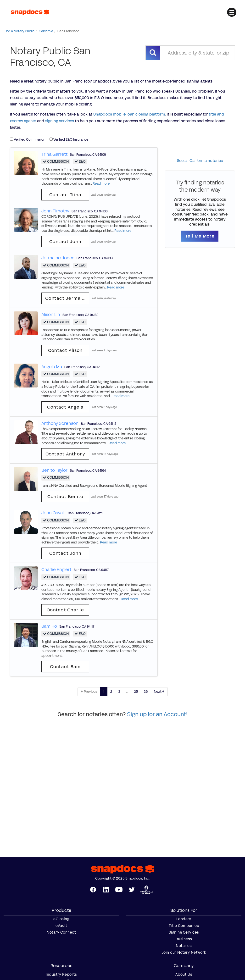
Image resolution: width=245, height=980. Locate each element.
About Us (184, 974)
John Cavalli (53, 513)
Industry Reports (61, 974)
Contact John (65, 242)
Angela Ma (52, 367)
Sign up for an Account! (157, 714)
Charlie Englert (56, 570)
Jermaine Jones (58, 258)
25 (136, 692)
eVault (61, 926)
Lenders (184, 919)
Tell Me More (200, 236)
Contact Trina (65, 195)
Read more (101, 184)
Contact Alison (65, 350)
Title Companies (184, 926)
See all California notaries (200, 161)
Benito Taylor (54, 470)
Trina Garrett (54, 154)
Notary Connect (61, 932)
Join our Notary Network (184, 952)
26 (146, 692)
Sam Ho (49, 626)
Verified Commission (28, 140)
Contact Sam (65, 667)
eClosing (61, 919)
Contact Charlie (65, 610)
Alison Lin (51, 315)
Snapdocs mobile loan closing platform (129, 114)
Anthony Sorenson (60, 423)
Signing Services (184, 932)
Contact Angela (65, 407)
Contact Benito (65, 497)
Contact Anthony (65, 454)
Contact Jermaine (67, 298)
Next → (159, 692)
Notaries (184, 946)
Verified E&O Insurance (69, 140)
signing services (60, 121)
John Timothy (55, 211)
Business (184, 939)
